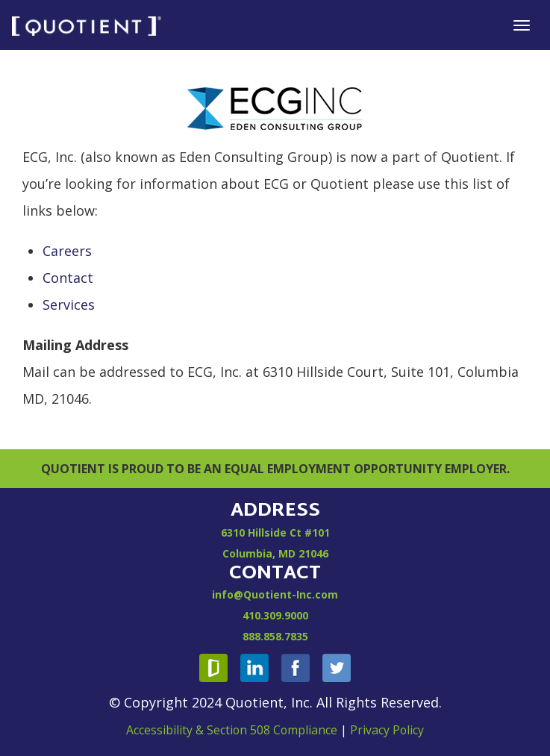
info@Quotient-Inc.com (275, 594)
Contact (68, 278)
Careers (67, 251)
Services (69, 304)
